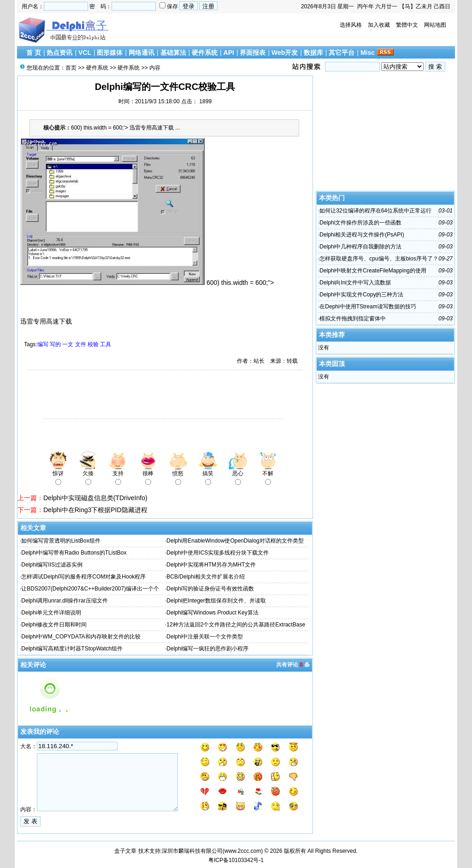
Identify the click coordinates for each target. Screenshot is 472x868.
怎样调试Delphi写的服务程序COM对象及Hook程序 (83, 577)
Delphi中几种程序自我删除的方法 (360, 247)
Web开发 (285, 53)
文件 (81, 344)
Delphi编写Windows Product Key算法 (212, 613)
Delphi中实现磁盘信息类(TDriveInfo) (95, 498)
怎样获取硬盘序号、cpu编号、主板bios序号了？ (379, 259)
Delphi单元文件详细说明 (51, 613)
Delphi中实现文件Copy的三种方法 (361, 295)
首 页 (34, 53)
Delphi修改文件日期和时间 (54, 625)
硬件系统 (205, 53)
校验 (93, 344)
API (229, 53)
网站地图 (435, 25)
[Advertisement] (125, 396)
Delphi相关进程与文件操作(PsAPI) (362, 235)
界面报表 (253, 53)
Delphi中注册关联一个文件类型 (205, 637)
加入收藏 (379, 25)
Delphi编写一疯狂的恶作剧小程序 (207, 649)
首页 (71, 68)
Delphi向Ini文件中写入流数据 (355, 283)
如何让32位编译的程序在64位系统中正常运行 (375, 211)
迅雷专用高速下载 (46, 321)
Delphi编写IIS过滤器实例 (52, 565)
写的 (55, 344)
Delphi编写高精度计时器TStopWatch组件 (72, 649)
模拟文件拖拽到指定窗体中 (353, 319)
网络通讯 (142, 53)
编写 (43, 344)
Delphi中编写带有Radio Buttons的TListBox (74, 553)
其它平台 (342, 53)
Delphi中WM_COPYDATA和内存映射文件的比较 (81, 637)
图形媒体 (110, 53)
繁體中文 (407, 25)
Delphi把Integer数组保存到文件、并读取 (216, 601)
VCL (85, 53)
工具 (106, 344)
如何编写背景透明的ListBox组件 (61, 541)
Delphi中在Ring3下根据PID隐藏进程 (95, 510)
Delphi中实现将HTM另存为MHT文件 (211, 565)
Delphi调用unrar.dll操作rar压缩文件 (64, 601)
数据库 (313, 53)
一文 (68, 344)
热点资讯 (59, 53)
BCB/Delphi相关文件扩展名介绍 (206, 577)
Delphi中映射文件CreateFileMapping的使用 (373, 271)
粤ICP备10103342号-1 (236, 860)
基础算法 (173, 53)
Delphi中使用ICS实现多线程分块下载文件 (218, 553)
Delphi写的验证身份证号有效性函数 (210, 589)
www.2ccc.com (243, 851)
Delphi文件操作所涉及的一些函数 (360, 223)
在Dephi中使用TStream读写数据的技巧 (368, 307)
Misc (368, 53)
